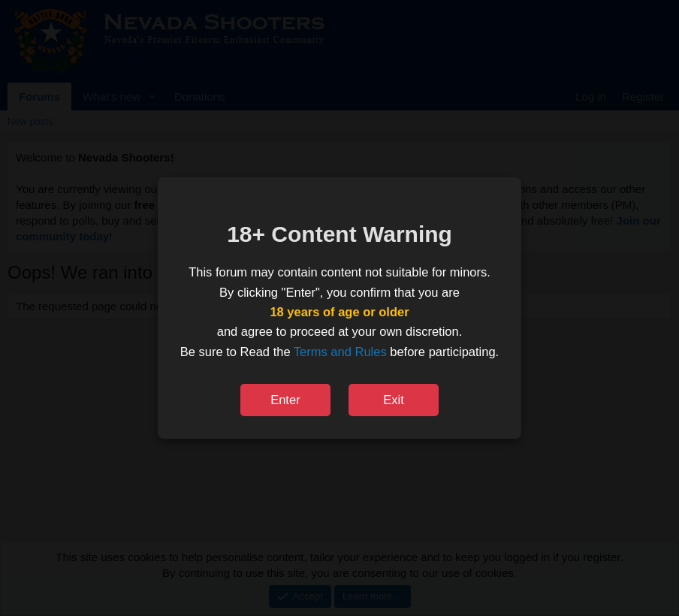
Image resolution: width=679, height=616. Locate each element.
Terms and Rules (340, 352)
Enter (285, 400)
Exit (394, 400)
